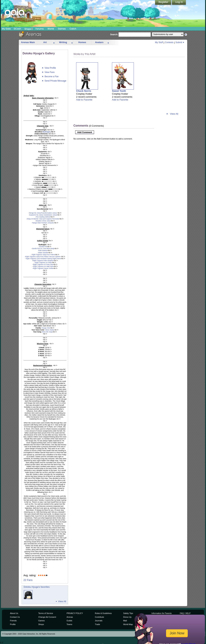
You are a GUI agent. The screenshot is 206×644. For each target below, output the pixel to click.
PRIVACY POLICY (75, 613)
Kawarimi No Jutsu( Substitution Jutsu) (43, 215)
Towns (69, 624)
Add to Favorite (84, 100)
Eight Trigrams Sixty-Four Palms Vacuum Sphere (43, 257)
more (54, 42)
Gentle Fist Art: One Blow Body (43, 249)
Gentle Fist (43, 247)
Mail (125, 621)
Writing (63, 42)
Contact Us (15, 617)
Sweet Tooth (119, 91)
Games (62, 29)
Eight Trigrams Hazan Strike (43, 268)
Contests (169, 42)
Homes (82, 42)
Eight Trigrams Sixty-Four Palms (43, 255)
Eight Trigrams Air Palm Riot (43, 264)
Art (45, 42)
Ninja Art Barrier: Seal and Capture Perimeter (43, 219)
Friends (13, 621)
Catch (73, 29)
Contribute (100, 617)
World (51, 29)
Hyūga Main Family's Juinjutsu (43, 223)
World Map (128, 624)
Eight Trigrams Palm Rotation (43, 260)
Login (179, 3)
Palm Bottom (43, 250)
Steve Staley (50, 330)
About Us (14, 613)
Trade (97, 624)
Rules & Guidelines (103, 613)
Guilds (69, 621)
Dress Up (127, 617)
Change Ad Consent (47, 617)
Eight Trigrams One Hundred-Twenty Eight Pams (43, 259)
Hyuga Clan (46, 328)
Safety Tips (128, 613)
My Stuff (159, 42)
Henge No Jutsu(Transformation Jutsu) (43, 213)
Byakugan (46, 132)
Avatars (99, 42)
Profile (13, 624)
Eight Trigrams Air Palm (43, 262)
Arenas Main (28, 42)
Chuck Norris (84, 91)
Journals (99, 621)
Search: (114, 35)
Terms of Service (46, 613)
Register (163, 3)
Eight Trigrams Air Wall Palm (43, 266)
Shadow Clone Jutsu (43, 221)
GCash (17, 29)
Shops (29, 29)
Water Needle (43, 253)
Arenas (70, 617)
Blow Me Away (47, 332)
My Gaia (6, 29)
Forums (39, 29)
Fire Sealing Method (43, 217)
